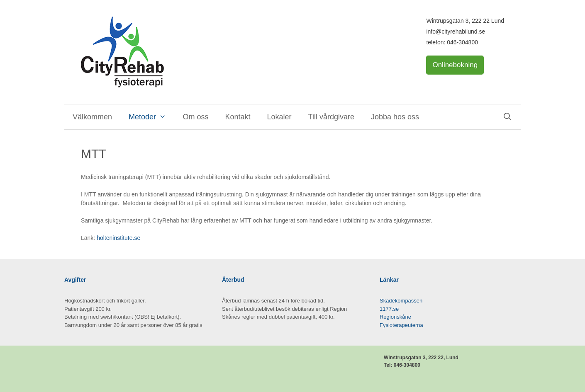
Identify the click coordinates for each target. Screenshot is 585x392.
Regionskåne (395, 317)
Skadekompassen (401, 301)
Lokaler (279, 117)
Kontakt (238, 117)
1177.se (389, 309)
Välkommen (92, 117)
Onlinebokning (455, 65)
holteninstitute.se (118, 238)
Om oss (195, 117)
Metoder (151, 117)
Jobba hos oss (395, 117)
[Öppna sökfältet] (508, 117)
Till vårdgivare (331, 117)
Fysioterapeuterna (401, 325)
